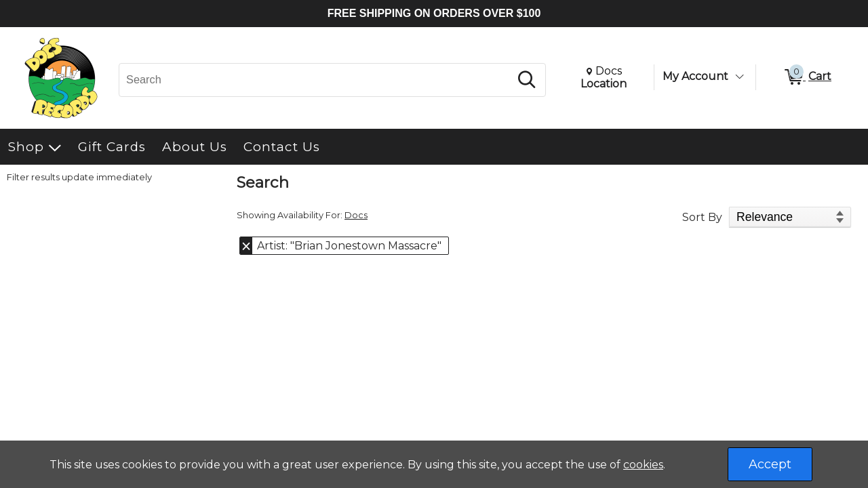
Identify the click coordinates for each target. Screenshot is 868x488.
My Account (695, 76)
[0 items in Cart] (807, 77)
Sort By (702, 217)
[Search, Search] (316, 80)
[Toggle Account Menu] (739, 77)
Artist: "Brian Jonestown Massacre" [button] (349, 246)
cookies (643, 465)
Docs (356, 215)
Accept (770, 464)
